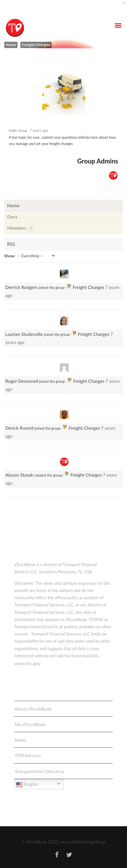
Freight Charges (88, 287)
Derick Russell (20, 428)
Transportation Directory (39, 771)
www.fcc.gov (27, 663)
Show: (10, 256)
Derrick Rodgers (22, 287)
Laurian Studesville (24, 334)
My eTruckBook (30, 724)
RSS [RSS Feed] (11, 244)
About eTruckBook (33, 709)
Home (11, 45)
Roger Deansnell (22, 381)
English (27, 785)
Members (20, 228)
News (20, 740)
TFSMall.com (28, 755)
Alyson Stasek (19, 475)
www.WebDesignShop (83, 842)
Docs (12, 217)
